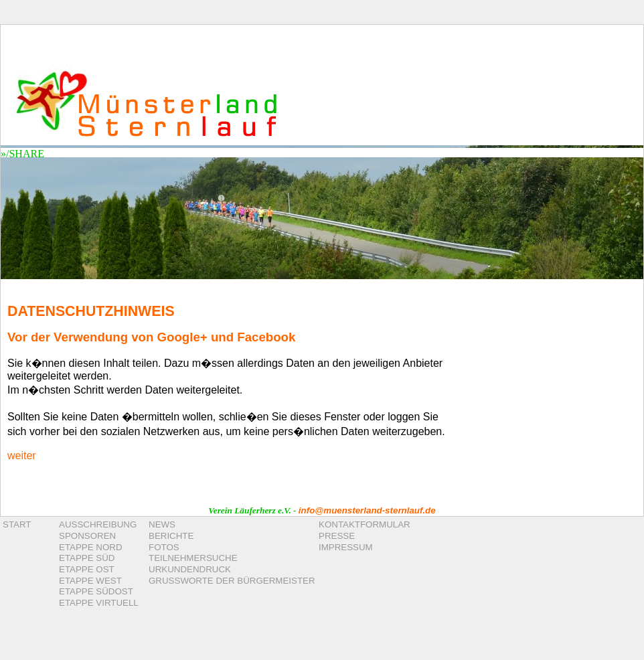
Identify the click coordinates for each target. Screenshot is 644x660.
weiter (22, 456)
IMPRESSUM (346, 547)
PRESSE (337, 536)
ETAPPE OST (87, 569)
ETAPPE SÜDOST (96, 591)
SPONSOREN (87, 536)
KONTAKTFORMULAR (365, 524)
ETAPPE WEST (90, 581)
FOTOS (164, 547)
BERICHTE (171, 536)
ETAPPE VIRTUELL (99, 603)
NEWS (162, 524)
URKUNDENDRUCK (190, 569)
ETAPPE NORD (91, 547)
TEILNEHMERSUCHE (193, 558)
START (17, 524)
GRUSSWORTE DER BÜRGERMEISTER (232, 581)
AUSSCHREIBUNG (98, 524)
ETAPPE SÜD (87, 558)
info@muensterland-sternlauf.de (367, 510)
